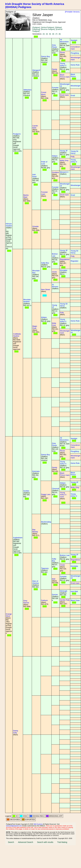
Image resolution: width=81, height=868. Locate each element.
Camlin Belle (35, 127)
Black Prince (73, 75)
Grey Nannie (26, 602)
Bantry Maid (26, 196)
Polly (73, 157)
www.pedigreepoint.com (14, 826)
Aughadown (18, 538)
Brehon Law (55, 255)
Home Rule (75, 65)
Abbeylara (27, 90)
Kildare (55, 156)
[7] (56, 34)
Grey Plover (55, 46)
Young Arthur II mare (63, 495)
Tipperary (45, 568)
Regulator (74, 261)
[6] (53, 34)
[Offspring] (36, 29)
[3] (44, 34)
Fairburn (44, 600)
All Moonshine (64, 41)
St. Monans (55, 286)
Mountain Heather (27, 301)
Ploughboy (75, 53)
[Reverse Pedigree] (48, 29)
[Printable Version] (72, 12)
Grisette (35, 226)
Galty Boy (45, 263)
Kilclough (64, 591)
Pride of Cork (44, 163)
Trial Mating (62, 842)
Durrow (55, 595)
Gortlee (26, 491)
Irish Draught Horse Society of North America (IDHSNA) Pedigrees (35, 6)
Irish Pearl (34, 176)
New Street (46, 289)
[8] (60, 34)
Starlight (74, 40)
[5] (50, 34)
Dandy (55, 69)
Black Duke (75, 600)
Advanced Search (26, 842)
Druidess (55, 172)
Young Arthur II (63, 64)
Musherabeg (46, 522)
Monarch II (64, 172)
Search (11, 842)
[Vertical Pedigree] (47, 27)
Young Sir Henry (74, 152)
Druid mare (64, 95)
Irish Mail (74, 591)
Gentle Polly (65, 600)
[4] (47, 34)
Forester (55, 88)
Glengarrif (36, 70)
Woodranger (75, 86)
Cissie (54, 272)
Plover (62, 53)
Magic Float (35, 327)
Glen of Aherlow (36, 582)
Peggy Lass (46, 494)
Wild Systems (38, 824)
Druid (73, 95)
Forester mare (44, 193)
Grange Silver (9, 615)
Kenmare (36, 471)
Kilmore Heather (9, 225)
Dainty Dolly (16, 732)
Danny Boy (46, 56)
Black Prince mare (65, 76)
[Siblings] (58, 27)
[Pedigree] (36, 27)
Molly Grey (64, 160)
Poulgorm (17, 134)
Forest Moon (44, 93)
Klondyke (64, 270)
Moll (54, 579)
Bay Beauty (35, 531)
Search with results (45, 842)
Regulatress (65, 259)
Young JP (64, 151)
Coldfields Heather (17, 335)
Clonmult (55, 489)
